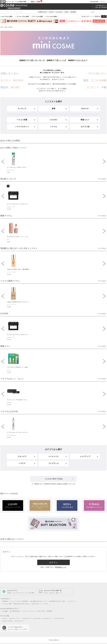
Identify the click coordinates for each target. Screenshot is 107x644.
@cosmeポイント (48, 618)
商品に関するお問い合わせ (22, 604)
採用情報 (49, 611)
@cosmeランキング (15, 618)
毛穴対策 (73, 12)
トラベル (53, 127)
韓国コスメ (85, 120)
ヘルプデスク (71, 601)
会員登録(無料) (94, 2)
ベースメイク (53, 456)
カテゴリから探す (7, 17)
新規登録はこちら (61, 567)
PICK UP (85, 109)
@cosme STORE (59, 618)
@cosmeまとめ (19, 621)
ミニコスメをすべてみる (54, 479)
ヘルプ (93, 12)
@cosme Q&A (37, 618)
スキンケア (22, 456)
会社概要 (5, 611)
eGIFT (66, 12)
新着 (53, 109)
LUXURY (53, 120)
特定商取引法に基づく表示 (57, 601)
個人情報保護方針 (15, 611)
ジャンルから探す (52, 17)
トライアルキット (22, 127)
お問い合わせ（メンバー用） (40, 604)
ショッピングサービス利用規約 (19, 601)
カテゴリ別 (85, 127)
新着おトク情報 (37, 1)
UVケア (51, 12)
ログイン (103, 2)
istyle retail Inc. (54, 640)
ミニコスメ (59, 12)
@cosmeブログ (27, 618)
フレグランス (53, 463)
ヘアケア (22, 463)
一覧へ (104, 17)
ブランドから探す (38, 17)
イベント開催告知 (95, 16)
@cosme (5, 618)
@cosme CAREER (7, 621)
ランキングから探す (23, 17)
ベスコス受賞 (22, 120)
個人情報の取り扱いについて (39, 601)
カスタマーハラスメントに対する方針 (34, 611)
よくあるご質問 (7, 604)
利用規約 (5, 601)
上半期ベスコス (42, 12)
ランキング (22, 109)
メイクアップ (85, 456)
